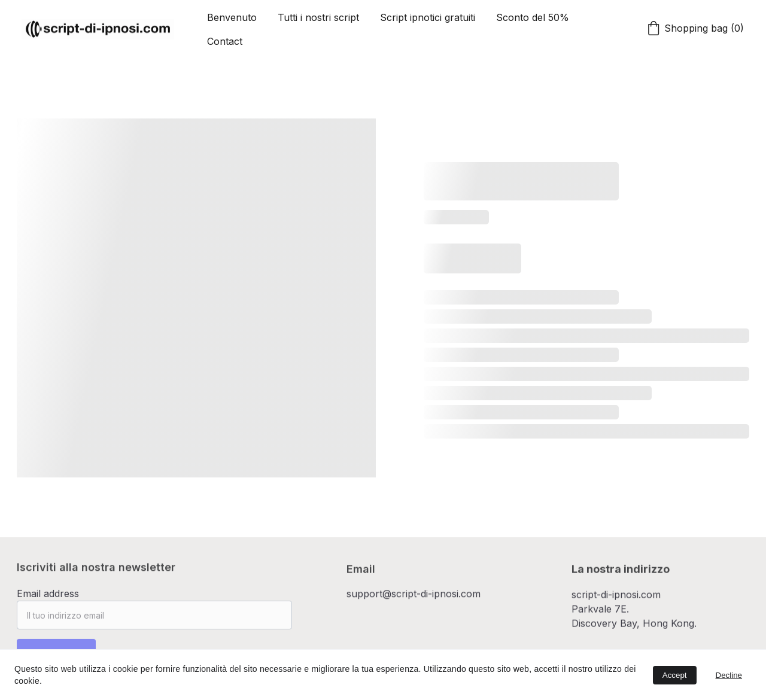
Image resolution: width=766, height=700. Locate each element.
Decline (729, 675)
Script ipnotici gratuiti (428, 17)
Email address (48, 598)
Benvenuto (232, 17)
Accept (675, 675)
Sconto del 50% (533, 17)
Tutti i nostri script (318, 17)
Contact (225, 41)
